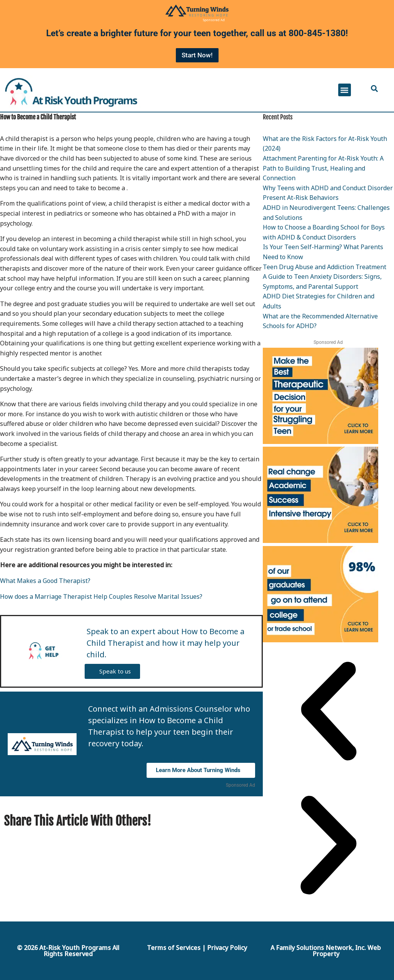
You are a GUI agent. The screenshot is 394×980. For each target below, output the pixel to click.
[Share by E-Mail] (228, 821)
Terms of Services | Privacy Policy (197, 948)
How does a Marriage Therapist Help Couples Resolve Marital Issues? (101, 596)
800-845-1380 (317, 33)
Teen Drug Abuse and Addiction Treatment (325, 267)
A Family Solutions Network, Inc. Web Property (326, 951)
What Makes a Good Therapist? (45, 581)
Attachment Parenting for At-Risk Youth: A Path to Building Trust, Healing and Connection (323, 168)
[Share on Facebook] (218, 821)
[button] (345, 90)
